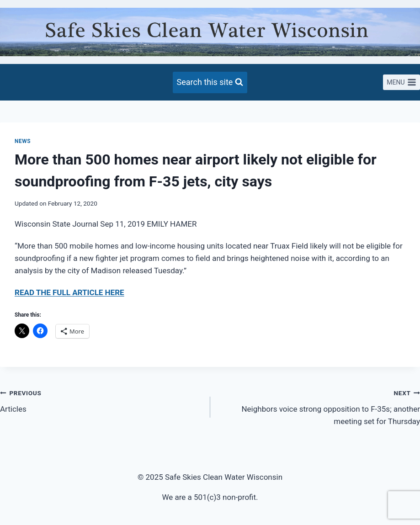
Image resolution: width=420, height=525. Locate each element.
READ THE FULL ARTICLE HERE (69, 292)
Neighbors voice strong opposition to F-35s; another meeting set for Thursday (319, 406)
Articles (101, 400)
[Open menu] (401, 82)
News (23, 141)
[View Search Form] (210, 82)
